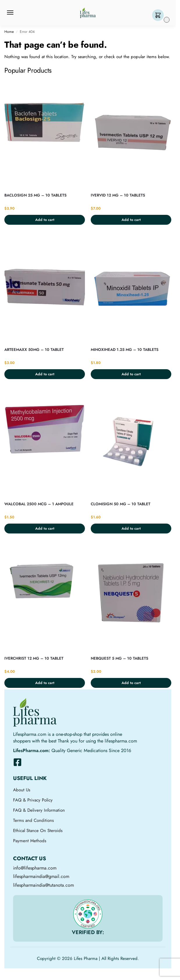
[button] (159, 16)
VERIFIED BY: (88, 932)
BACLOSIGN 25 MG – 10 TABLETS (35, 195)
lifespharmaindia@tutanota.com (43, 885)
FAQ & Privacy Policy (33, 800)
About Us (22, 790)
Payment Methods (30, 841)
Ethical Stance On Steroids (38, 831)
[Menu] (16, 13)
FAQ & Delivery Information (39, 810)
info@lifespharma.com (35, 868)
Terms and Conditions (33, 820)
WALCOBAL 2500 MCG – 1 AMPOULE (39, 504)
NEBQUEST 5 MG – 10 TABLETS (120, 658)
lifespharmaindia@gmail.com (41, 876)
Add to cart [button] (45, 220)
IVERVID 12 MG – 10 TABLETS (118, 195)
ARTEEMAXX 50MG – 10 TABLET (34, 350)
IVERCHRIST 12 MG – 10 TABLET (34, 658)
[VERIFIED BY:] (88, 914)
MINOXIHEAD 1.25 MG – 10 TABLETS (125, 350)
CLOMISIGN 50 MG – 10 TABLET (121, 504)
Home (9, 32)
